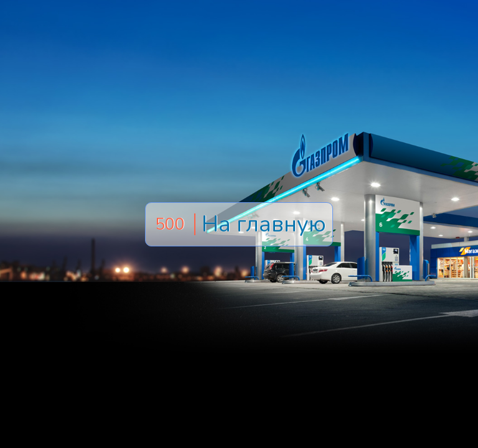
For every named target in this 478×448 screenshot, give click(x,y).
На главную (264, 224)
